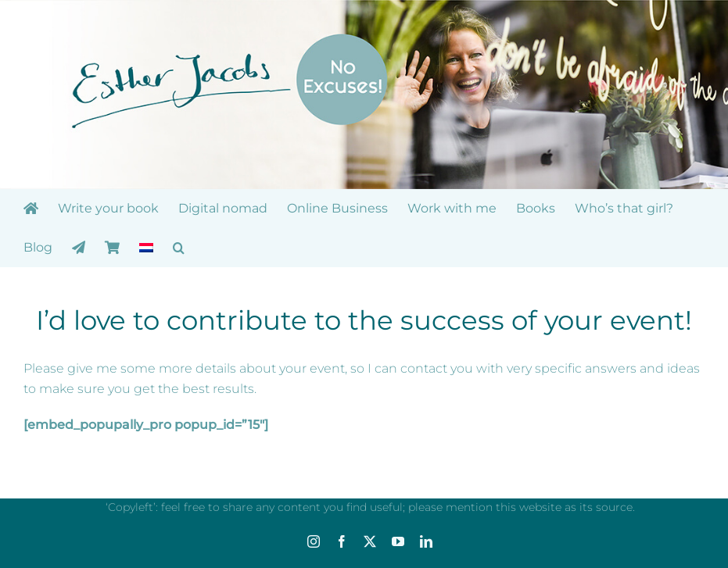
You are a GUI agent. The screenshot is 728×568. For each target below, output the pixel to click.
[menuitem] (146, 248)
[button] (179, 248)
